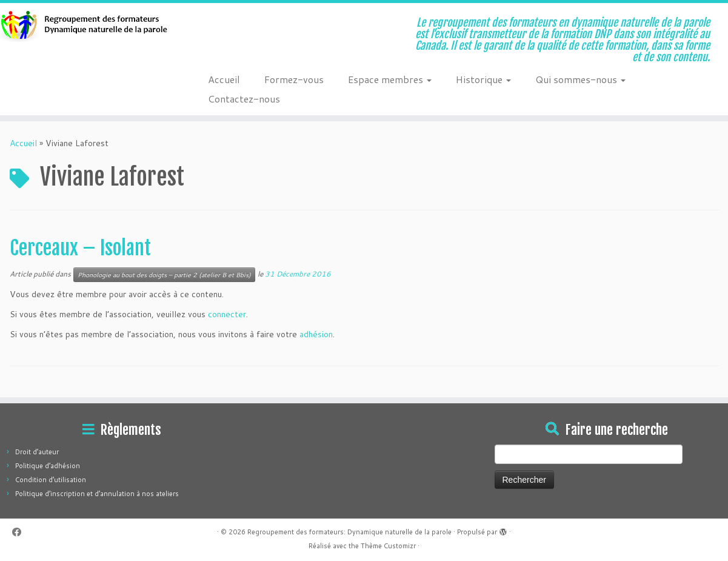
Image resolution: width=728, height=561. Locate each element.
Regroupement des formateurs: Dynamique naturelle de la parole (349, 532)
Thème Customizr (388, 546)
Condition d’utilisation (51, 480)
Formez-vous (294, 79)
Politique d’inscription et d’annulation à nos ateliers (97, 494)
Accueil (224, 79)
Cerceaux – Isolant (80, 248)
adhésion (316, 334)
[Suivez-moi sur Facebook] (21, 532)
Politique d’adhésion (48, 466)
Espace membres (390, 79)
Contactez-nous (244, 99)
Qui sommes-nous (580, 79)
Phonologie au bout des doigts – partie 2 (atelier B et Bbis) (164, 275)
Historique (483, 79)
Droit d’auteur (37, 452)
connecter (227, 314)
